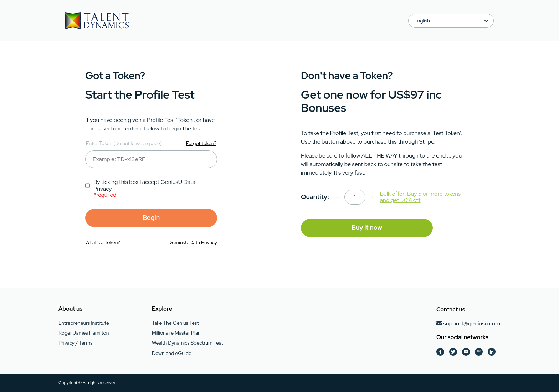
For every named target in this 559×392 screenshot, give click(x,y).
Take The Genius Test (175, 323)
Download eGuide (172, 353)
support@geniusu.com (472, 323)
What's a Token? (103, 242)
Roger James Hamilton (84, 333)
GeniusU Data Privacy (193, 242)
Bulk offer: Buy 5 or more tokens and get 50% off (420, 197)
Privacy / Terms (75, 343)
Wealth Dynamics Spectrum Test (187, 343)
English (422, 21)
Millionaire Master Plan (176, 333)
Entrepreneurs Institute (84, 323)
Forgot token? (201, 143)
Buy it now (367, 228)
